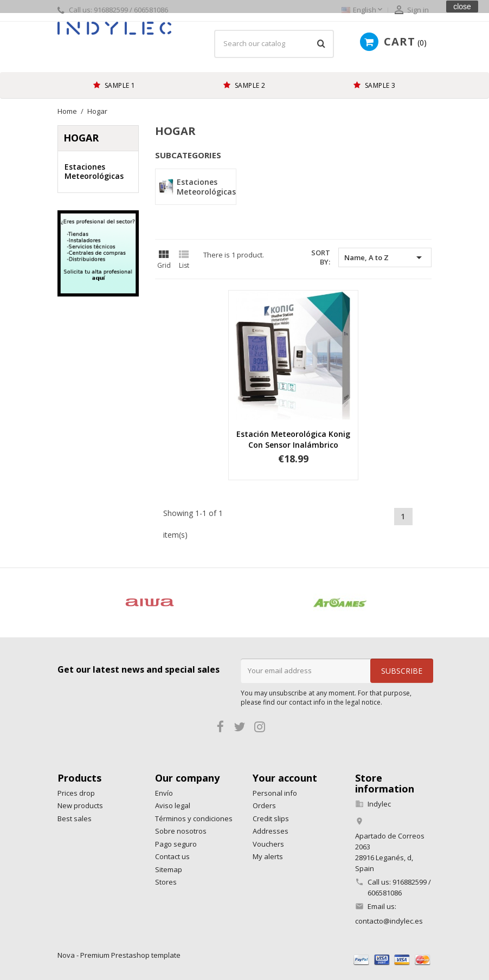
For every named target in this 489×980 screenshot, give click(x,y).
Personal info (275, 793)
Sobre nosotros (181, 831)
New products (80, 805)
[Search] (274, 44)
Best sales (75, 818)
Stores (166, 882)
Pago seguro (176, 844)
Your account (285, 778)
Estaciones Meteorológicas (94, 172)
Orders (264, 805)
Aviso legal (173, 805)
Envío (164, 793)
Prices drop (76, 793)
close (462, 7)
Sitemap (169, 869)
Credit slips (271, 818)
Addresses (271, 831)
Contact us (172, 856)
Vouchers (268, 844)
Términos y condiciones (194, 818)
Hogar (81, 138)
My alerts (268, 856)
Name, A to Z (385, 257)
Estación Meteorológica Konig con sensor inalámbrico (293, 439)
